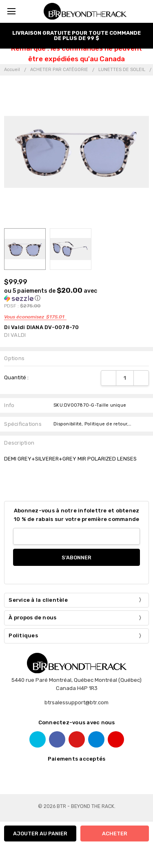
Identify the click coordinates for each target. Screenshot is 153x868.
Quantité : (16, 377)
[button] (63, 294)
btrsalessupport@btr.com (76, 702)
